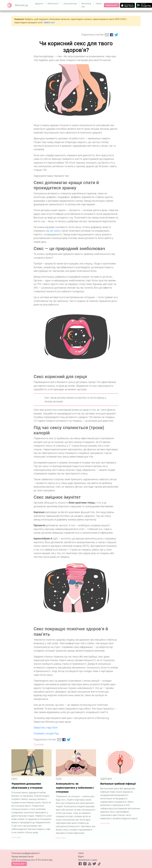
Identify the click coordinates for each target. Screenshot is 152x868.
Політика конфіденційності (25, 853)
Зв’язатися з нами (88, 860)
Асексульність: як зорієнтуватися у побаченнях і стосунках (75, 788)
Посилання (39, 744)
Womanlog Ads (86, 5)
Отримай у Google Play (46, 734)
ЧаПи (81, 853)
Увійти (99, 4)
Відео (81, 857)
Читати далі (16, 837)
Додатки (39, 4)
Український (111, 5)
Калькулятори (70, 4)
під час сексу (53, 231)
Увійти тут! (49, 23)
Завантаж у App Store (46, 728)
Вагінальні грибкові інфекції (118, 784)
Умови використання (22, 857)
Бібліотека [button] (53, 4)
